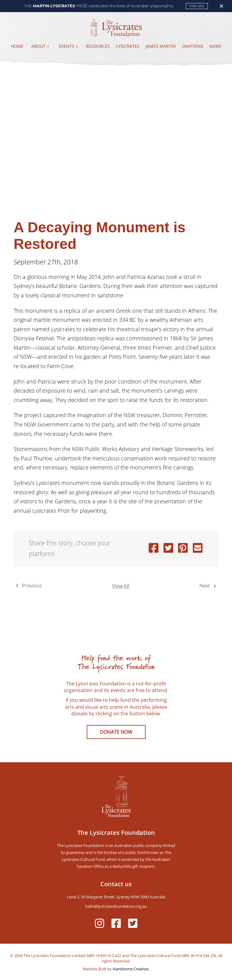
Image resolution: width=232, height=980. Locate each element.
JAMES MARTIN (161, 46)
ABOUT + (40, 46)
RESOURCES (98, 46)
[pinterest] (183, 549)
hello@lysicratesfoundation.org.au (116, 906)
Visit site (197, 6)
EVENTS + (68, 46)
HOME (17, 46)
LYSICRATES (128, 46)
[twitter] (168, 549)
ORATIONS (193, 46)
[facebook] (154, 549)
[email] (198, 549)
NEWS (215, 46)
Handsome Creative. (130, 969)
